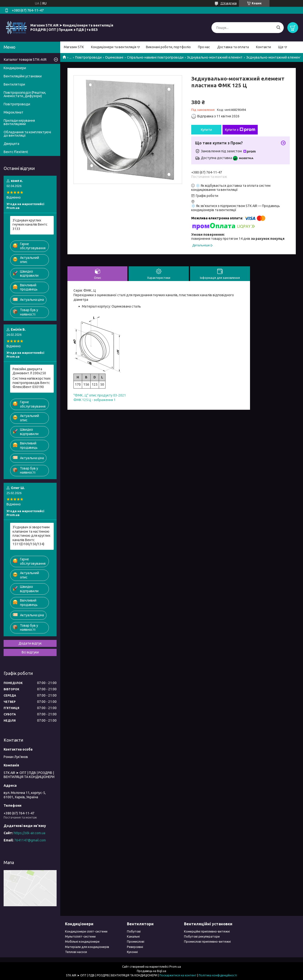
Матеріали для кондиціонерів (87, 947)
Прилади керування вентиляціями (19, 122)
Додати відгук (30, 643)
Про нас (204, 47)
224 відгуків (228, 3)
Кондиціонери (15, 68)
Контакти (263, 47)
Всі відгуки (30, 652)
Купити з (240, 130)
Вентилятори (14, 84)
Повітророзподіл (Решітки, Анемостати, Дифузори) (25, 94)
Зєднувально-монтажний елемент (215, 57)
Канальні (133, 936)
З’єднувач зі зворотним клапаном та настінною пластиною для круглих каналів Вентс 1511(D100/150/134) (31, 536)
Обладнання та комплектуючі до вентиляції (27, 134)
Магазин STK (74, 47)
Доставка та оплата (233, 47)
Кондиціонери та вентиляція (114, 47)
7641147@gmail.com (30, 840)
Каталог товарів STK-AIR (25, 59)
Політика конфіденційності (218, 975)
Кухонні (132, 952)
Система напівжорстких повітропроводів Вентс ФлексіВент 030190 (32, 383)
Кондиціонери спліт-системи (86, 931)
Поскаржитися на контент (178, 975)
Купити (206, 130)
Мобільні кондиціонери (82, 941)
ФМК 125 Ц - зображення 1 (95, 400)
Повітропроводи (88, 57)
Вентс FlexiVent (16, 152)
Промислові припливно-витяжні (207, 941)
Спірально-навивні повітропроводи (155, 57)
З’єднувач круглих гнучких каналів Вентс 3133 (30, 225)
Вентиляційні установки (23, 76)
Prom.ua (175, 967)
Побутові (134, 931)
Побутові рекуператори (202, 936)
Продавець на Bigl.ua (151, 971)
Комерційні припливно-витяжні (207, 931)
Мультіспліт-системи (80, 936)
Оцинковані (114, 57)
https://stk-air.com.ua (30, 833)
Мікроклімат (13, 112)
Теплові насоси (76, 952)
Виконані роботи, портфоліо (168, 47)
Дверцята (11, 144)
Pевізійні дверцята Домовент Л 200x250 (29, 371)
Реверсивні (135, 947)
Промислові (136, 941)
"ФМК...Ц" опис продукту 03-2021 (100, 395)
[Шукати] (278, 28)
